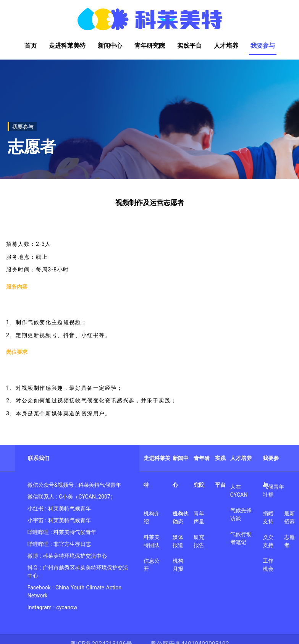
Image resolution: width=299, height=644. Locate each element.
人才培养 (241, 458)
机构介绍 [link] (152, 517)
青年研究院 (202, 471)
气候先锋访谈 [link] (241, 514)
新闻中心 (181, 471)
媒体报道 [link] (178, 541)
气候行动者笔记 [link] (241, 538)
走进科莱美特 (157, 471)
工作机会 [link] (268, 565)
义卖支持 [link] (268, 541)
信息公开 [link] (152, 565)
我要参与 (271, 471)
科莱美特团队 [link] (152, 541)
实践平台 (220, 471)
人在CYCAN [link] (239, 491)
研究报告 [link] (199, 541)
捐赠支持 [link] (268, 517)
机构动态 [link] (178, 517)
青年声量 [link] (199, 517)
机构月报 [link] (178, 565)
